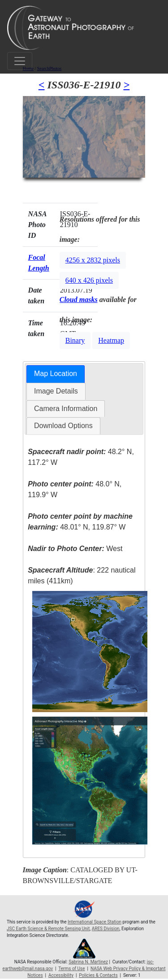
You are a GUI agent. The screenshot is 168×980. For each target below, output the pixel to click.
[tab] (56, 374)
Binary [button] (75, 340)
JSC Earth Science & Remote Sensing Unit (48, 929)
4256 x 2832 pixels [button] (93, 260)
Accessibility (61, 975)
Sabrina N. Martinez (88, 962)
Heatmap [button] (111, 340)
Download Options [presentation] (63, 426)
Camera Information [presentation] (66, 409)
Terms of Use (71, 969)
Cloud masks (79, 300)
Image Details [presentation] (56, 391)
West (75, 549)
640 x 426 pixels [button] (89, 280)
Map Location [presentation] (56, 374)
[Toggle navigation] (20, 61)
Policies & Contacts (98, 975)
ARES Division (106, 929)
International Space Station (95, 922)
